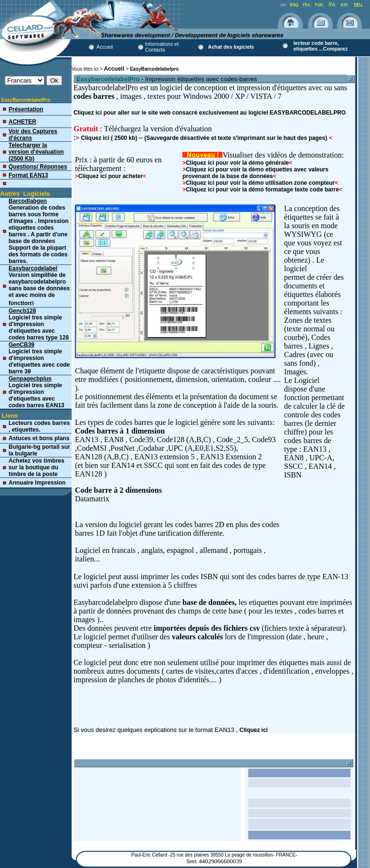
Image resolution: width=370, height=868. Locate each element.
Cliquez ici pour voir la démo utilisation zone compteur (260, 183)
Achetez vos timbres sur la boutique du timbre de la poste (37, 467)
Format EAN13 (28, 175)
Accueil (105, 47)
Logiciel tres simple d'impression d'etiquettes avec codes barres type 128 (39, 324)
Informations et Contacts (162, 47)
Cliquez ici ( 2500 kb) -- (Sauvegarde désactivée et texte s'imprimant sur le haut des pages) (204, 138)
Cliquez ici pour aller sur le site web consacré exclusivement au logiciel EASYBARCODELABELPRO (210, 113)
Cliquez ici (254, 730)
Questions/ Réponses (38, 167)
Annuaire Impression (37, 483)
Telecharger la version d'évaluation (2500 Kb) (36, 152)
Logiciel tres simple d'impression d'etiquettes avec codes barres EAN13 (37, 392)
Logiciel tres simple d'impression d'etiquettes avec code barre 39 (39, 358)
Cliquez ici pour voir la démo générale (237, 163)
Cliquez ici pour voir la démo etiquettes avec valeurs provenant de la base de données (255, 173)
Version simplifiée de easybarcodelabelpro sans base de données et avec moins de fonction (39, 286)
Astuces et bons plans (39, 438)
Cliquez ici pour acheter (111, 176)
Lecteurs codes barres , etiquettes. (39, 426)
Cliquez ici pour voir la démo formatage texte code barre (261, 190)
